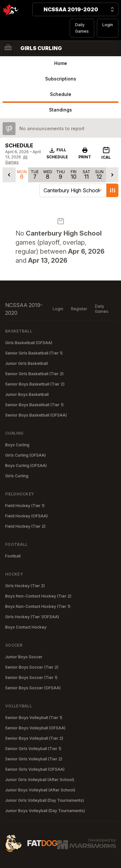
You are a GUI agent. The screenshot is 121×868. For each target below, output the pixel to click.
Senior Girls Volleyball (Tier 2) (34, 759)
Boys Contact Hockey (26, 627)
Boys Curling (17, 445)
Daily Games (82, 28)
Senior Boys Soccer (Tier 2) (32, 667)
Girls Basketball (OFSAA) (29, 343)
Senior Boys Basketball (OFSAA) (36, 415)
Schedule (61, 94)
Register (79, 309)
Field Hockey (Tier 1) (25, 506)
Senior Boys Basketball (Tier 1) (34, 405)
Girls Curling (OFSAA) (25, 455)
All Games (16, 159)
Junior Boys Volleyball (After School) (40, 790)
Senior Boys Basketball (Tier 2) (35, 384)
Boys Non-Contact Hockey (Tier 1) (38, 606)
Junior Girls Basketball (26, 363)
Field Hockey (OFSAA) (26, 516)
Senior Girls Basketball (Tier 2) (34, 374)
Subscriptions (61, 79)
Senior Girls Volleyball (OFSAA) (35, 769)
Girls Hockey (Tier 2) (25, 586)
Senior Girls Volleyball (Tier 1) (33, 749)
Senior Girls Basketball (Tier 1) (34, 353)
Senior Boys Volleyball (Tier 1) (34, 718)
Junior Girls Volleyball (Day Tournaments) (45, 800)
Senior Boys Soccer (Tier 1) (31, 677)
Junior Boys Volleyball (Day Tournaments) (45, 811)
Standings (60, 110)
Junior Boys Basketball (27, 394)
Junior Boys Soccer (24, 657)
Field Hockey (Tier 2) (25, 526)
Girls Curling (17, 476)
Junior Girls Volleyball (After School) (40, 780)
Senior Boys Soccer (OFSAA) (33, 688)
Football (13, 556)
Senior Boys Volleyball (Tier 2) (34, 738)
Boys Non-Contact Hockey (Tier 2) (38, 596)
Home (61, 63)
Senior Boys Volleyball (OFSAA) (35, 728)
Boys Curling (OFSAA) (26, 466)
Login (108, 25)
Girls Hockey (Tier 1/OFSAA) (32, 617)
